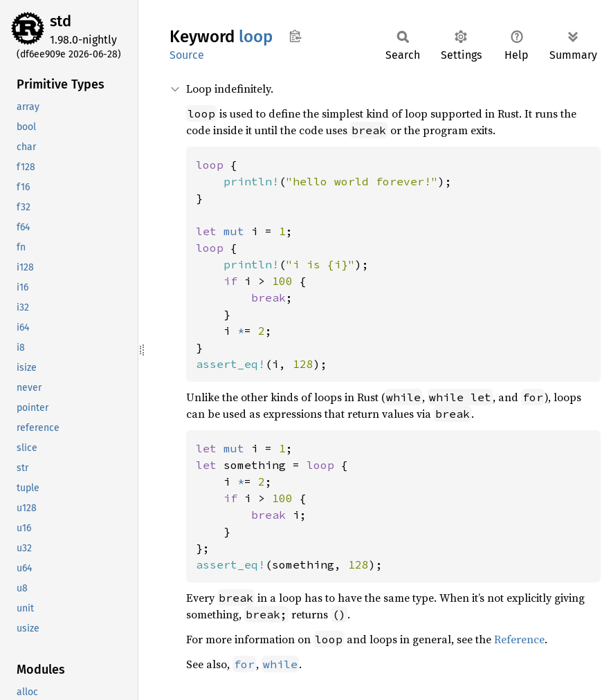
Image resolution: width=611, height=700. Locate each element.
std (61, 21)
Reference (519, 639)
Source (187, 55)
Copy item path (295, 36)
